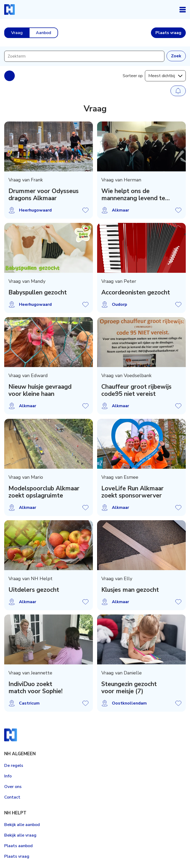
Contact (12, 797)
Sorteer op (133, 76)
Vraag (17, 33)
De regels (14, 766)
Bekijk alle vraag (20, 835)
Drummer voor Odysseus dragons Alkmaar (44, 195)
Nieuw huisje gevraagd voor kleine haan (40, 391)
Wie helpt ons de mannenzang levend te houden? (133, 195)
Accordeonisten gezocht (136, 292)
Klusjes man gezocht (130, 590)
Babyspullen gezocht (38, 292)
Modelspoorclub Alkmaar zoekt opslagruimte (44, 492)
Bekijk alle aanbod (22, 825)
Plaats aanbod (18, 846)
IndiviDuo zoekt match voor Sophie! (35, 688)
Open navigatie (183, 10)
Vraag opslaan (85, 210)
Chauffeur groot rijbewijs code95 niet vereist (136, 391)
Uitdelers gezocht (34, 590)
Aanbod (44, 33)
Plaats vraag (17, 856)
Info (8, 776)
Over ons (13, 787)
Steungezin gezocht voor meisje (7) (129, 688)
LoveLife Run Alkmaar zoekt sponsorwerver (132, 492)
